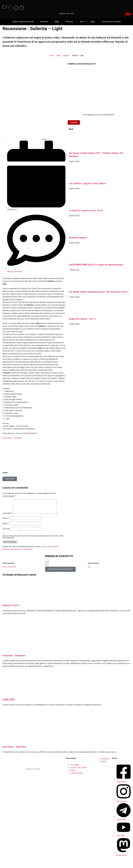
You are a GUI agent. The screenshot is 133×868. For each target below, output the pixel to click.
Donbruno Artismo (78, 238)
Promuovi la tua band (111, 22)
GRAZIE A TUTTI (11, 608)
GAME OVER (9, 702)
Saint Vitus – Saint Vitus (14, 750)
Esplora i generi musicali (23, 22)
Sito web (6, 532)
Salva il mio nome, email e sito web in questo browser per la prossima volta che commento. (33, 540)
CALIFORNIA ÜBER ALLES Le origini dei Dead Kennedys (96, 265)
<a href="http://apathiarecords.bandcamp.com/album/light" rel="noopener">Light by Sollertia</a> (34, 444)
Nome (6, 521)
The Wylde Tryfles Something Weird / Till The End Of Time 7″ (99, 292)
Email (5, 526)
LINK (89, 570)
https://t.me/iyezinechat (9, 570)
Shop (93, 22)
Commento (8, 516)
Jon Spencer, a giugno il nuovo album (87, 183)
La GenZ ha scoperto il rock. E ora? (86, 211)
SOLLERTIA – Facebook (12, 438)
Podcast (69, 22)
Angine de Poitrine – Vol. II (82, 319)
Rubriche (44, 22)
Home (52, 55)
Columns (66, 55)
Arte (82, 22)
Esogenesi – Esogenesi (14, 658)
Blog (57, 22)
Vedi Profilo (10, 479)
